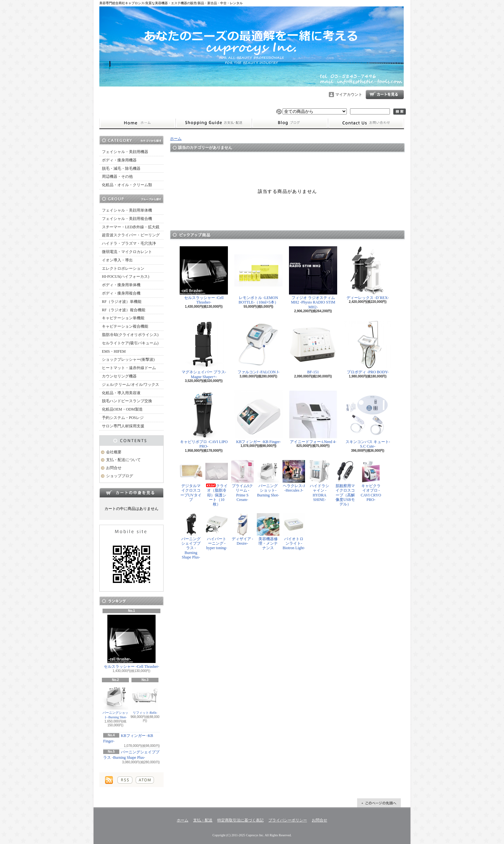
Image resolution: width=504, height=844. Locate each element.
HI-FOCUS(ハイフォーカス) (126, 277)
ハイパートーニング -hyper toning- (217, 532)
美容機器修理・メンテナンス (268, 532)
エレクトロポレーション (123, 268)
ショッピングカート (385, 95)
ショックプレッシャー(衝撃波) (128, 359)
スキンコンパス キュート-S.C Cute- (368, 419)
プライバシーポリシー (288, 820)
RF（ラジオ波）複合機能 (124, 310)
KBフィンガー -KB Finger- (258, 417)
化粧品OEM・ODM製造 (122, 409)
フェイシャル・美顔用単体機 (127, 210)
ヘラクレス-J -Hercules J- (294, 476)
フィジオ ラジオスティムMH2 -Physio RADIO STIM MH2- (313, 278)
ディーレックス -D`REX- (368, 273)
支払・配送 (203, 820)
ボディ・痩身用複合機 (121, 293)
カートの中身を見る (131, 493)
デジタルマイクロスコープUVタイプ (191, 481)
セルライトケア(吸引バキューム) (130, 343)
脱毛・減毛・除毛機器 (121, 168)
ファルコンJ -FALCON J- (258, 347)
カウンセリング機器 (119, 376)
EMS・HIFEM (114, 351)
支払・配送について (214, 123)
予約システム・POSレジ (123, 418)
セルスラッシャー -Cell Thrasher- (131, 642)
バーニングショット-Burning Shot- (115, 701)
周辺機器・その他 (117, 177)
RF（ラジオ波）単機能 (122, 302)
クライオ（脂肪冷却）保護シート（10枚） (217, 483)
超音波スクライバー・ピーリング (131, 235)
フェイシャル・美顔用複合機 (127, 219)
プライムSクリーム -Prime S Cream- (242, 481)
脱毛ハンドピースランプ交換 (127, 401)
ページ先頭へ (379, 803)
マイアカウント (349, 95)
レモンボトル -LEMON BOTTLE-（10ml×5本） (258, 275)
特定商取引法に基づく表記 (240, 820)
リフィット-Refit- (145, 699)
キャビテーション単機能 (123, 318)
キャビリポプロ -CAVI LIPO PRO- (204, 419)
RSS (125, 780)
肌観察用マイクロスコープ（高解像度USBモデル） (345, 483)
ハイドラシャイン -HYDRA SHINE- (319, 481)
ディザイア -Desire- (242, 529)
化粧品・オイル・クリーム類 (127, 185)
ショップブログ (290, 123)
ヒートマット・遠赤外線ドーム (129, 368)
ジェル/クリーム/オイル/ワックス (130, 385)
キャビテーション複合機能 (125, 326)
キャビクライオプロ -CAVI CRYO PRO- (371, 481)
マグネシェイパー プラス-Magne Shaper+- (204, 350)
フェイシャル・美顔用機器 (125, 152)
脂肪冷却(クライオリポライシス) (130, 335)
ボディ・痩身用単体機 (121, 285)
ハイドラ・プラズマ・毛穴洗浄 (129, 243)
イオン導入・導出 (117, 260)
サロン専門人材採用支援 (123, 426)
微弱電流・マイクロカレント (127, 252)
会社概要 (114, 452)
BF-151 (313, 347)
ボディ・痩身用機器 (119, 160)
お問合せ (366, 123)
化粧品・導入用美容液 (121, 393)
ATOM (145, 780)
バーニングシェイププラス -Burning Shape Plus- (191, 536)
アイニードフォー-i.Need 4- (313, 417)
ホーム (137, 123)
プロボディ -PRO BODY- (368, 347)
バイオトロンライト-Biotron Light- (294, 532)
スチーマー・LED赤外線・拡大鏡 (131, 227)
